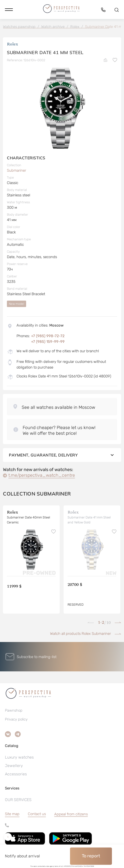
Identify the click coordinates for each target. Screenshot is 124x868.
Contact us (37, 814)
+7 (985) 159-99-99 (48, 342)
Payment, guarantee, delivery (62, 455)
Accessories (16, 774)
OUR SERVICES (18, 800)
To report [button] (91, 856)
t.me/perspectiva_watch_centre (42, 475)
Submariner (17, 170)
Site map (12, 814)
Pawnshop (14, 710)
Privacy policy (16, 719)
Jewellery (14, 766)
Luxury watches (19, 757)
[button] (9, 10)
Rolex (12, 44)
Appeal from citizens (71, 814)
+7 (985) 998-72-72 (48, 336)
